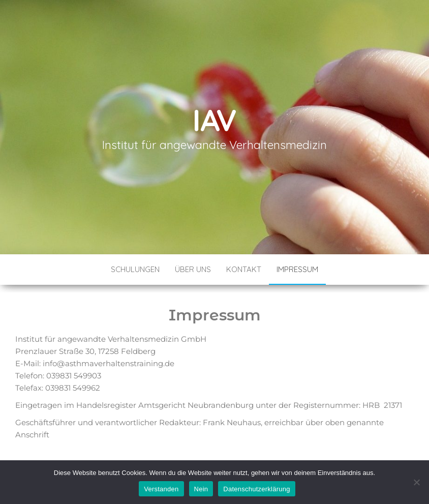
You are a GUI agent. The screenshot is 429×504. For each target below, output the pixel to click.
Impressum (297, 269)
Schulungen (135, 269)
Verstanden (161, 489)
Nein (201, 489)
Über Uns (193, 269)
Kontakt (244, 269)
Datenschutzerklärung (256, 489)
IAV (214, 120)
